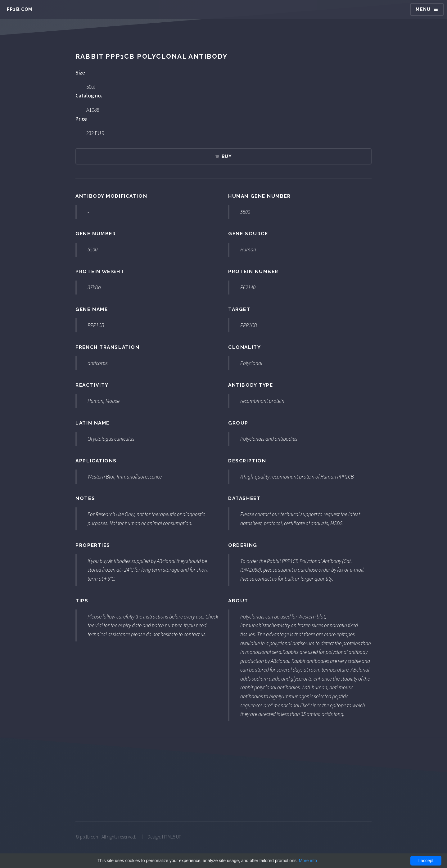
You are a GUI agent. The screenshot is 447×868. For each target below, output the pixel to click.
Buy (227, 156)
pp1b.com (20, 9)
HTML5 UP (172, 837)
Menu (423, 9)
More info (308, 861)
